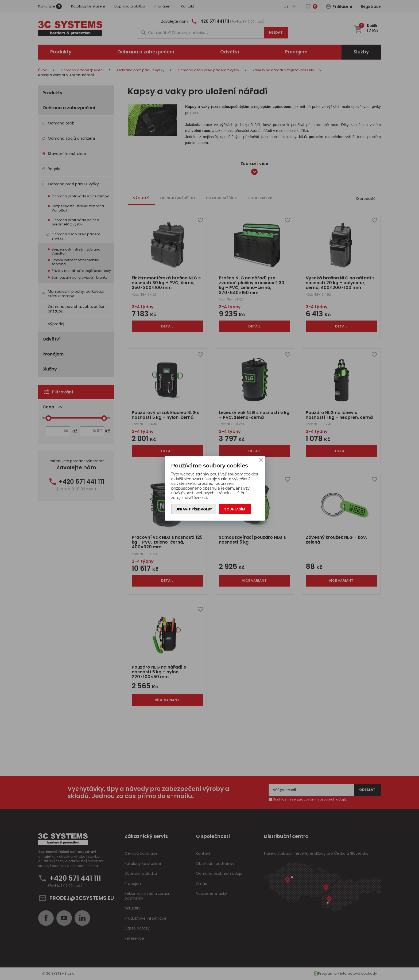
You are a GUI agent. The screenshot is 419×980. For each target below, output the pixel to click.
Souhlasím (235, 509)
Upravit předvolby (194, 509)
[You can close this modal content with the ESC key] (210, 490)
